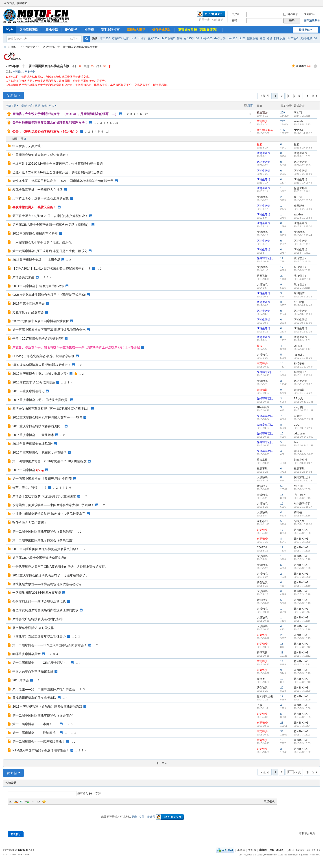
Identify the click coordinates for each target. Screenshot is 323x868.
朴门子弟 (299, 363)
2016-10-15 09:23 (304, 463)
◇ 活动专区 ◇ (30, 47)
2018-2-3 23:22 (302, 270)
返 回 (266, 96)
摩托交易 (52, 30)
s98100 (298, 486)
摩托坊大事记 (136, 30)
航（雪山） (301, 258)
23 (282, 723)
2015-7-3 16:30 (302, 533)
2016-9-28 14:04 (303, 472)
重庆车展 (262, 460)
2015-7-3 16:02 (302, 752)
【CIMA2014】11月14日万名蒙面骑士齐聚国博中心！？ (51, 268)
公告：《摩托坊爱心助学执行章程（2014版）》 (46, 131)
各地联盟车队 (29, 30)
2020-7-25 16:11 (303, 191)
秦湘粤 (261, 679)
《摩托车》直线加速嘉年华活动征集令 (39, 636)
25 (116, 123)
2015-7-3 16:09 (302, 691)
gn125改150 (191, 38)
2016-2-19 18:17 (303, 507)
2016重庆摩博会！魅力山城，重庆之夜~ (40, 374)
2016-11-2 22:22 (303, 393)
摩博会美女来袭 (23, 277)
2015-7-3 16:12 (302, 647)
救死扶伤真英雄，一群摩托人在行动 (37, 190)
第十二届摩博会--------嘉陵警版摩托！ (38, 742)
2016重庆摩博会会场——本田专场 (36, 260)
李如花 (298, 113)
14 (108, 132)
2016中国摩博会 (24, 470)
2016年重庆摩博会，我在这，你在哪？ (39, 452)
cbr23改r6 (293, 38)
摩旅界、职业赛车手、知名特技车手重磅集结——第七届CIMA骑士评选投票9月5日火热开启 (76, 347)
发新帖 (12, 95)
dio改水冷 (220, 38)
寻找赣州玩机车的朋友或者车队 (34, 698)
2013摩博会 (21, 680)
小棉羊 (142, 38)
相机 (270, 38)
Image (22, 802)
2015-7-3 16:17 (302, 612)
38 (282, 653)
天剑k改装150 (309, 38)
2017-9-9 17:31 (302, 340)
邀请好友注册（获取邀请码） (199, 30)
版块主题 (18, 139)
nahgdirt (299, 355)
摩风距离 (299, 206)
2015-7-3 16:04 (302, 726)
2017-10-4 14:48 (303, 305)
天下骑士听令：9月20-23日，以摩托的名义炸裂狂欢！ (50, 216)
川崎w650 (207, 38)
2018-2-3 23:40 (302, 261)
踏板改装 (253, 38)
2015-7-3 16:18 (302, 594)
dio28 (242, 38)
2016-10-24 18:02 (304, 437)
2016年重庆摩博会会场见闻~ (32, 444)
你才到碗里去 (265, 696)
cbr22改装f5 (168, 38)
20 (282, 688)
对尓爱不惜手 (302, 504)
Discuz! (23, 850)
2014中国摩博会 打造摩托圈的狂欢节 (38, 286)
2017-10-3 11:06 (303, 314)
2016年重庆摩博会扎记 (28, 391)
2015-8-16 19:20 (303, 524)
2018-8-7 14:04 (302, 244)
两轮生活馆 (264, 153)
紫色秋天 (262, 486)
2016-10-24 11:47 (304, 445)
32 (282, 276)
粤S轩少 (30, 72)
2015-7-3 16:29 (302, 542)
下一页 (310, 96)
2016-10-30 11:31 (304, 402)
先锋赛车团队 (265, 258)
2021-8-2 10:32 (302, 156)
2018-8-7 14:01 (302, 253)
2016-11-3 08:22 (303, 384)
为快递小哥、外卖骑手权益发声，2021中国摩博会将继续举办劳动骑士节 (63, 181)
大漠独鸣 (262, 197)
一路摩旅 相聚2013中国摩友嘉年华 (37, 593)
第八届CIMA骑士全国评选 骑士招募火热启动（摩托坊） (51, 225)
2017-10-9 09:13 (303, 297)
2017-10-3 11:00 (303, 323)
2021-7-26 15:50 (303, 174)
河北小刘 (262, 521)
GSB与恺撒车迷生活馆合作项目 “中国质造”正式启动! (49, 295)
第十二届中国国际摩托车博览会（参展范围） (44, 540)
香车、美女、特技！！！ (30, 487)
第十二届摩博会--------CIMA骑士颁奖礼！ (41, 663)
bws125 (232, 38)
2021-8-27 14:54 (303, 148)
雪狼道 (298, 451)
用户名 (236, 14)
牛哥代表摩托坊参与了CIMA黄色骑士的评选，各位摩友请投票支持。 (60, 567)
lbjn (296, 442)
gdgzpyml (300, 434)
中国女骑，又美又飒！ (28, 146)
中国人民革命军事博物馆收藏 (33, 671)
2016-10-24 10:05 (304, 454)
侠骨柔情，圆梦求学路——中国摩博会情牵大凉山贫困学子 (53, 505)
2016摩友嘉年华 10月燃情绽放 (34, 382)
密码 (234, 20)
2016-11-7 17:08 (303, 375)
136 (283, 130)
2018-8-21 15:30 (303, 226)
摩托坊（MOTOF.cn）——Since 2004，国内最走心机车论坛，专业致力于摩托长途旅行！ (5, 47)
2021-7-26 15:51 (303, 165)
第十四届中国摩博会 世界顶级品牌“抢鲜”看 (42, 479)
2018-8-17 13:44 (303, 235)
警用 (180, 38)
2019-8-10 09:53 (303, 218)
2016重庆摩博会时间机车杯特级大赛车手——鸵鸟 (47, 417)
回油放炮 (279, 38)
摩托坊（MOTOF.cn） (272, 850)
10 (282, 434)
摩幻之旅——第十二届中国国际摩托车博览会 (44, 689)
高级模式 (269, 802)
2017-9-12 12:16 (303, 332)
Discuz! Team (24, 854)
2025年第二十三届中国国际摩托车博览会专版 (71, 47)
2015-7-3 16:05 (302, 717)
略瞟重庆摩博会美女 (26, 654)
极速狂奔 (262, 113)
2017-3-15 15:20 (303, 358)
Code (38, 802)
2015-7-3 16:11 (302, 664)
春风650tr (153, 38)
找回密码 (309, 14)
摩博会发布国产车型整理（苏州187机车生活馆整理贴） (51, 409)
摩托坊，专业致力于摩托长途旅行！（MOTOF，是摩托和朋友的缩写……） (65, 114)
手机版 (252, 850)
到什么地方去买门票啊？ (30, 523)
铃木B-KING (301, 530)
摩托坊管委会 (265, 130)
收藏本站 (22, 3)
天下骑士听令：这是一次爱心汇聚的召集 (41, 198)
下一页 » (161, 763)
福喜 (262, 38)
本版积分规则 (307, 833)
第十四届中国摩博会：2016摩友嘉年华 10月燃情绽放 (49, 461)
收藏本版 (303, 66)
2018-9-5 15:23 (302, 124)
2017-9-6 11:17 (302, 349)
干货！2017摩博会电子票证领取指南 (38, 339)
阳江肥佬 (299, 302)
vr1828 (298, 346)
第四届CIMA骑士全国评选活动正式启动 (40, 558)
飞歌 (260, 705)
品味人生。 (301, 521)
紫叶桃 (298, 512)
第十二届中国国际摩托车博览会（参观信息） (44, 531)
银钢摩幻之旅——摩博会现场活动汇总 (39, 601)
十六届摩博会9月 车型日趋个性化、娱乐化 (42, 242)
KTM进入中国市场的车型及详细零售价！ (41, 750)
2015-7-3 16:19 (302, 586)
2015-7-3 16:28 (302, 551)
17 (282, 267)
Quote (33, 802)
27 (147, 114)
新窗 (250, 106)
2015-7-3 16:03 (302, 735)
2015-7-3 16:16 (302, 621)
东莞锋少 (18, 72)
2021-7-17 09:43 (303, 183)
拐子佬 (298, 197)
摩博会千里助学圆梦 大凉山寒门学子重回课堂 (44, 496)
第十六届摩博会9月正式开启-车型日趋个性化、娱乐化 (50, 251)
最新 (24, 106)
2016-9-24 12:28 (303, 480)
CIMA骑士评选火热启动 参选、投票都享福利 (43, 356)
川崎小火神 (301, 460)
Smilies (44, 802)
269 (283, 113)
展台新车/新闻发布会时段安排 (33, 628)
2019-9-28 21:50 (303, 200)
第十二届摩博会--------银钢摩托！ (35, 733)
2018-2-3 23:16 (302, 288)
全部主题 (11, 106)
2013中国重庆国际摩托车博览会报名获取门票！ (46, 549)
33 (282, 731)
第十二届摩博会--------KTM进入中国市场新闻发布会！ (50, 645)
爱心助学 (71, 30)
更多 (52, 106)
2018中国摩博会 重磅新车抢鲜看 (35, 233)
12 (282, 504)
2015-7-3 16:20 (302, 568)
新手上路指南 (110, 30)
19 (282, 679)
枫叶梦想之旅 (302, 477)
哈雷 (126, 38)
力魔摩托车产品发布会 (28, 312)
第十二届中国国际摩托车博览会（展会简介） (44, 715)
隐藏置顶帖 (250, 115)
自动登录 (291, 14)
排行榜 (89, 30)
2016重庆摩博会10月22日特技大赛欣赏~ (41, 400)
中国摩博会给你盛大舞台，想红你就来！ (41, 155)
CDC (297, 425)
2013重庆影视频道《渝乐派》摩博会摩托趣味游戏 (47, 706)
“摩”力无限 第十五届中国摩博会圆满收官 (40, 321)
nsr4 (133, 38)
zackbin (298, 215)
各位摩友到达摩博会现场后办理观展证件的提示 (45, 610)
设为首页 (9, 3)
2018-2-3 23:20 (302, 279)
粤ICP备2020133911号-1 (303, 850)
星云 (260, 144)
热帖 (38, 106)
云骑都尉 (262, 390)
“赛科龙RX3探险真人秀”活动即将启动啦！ (42, 365)
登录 (134, 817)
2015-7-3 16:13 (302, 638)
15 (282, 495)
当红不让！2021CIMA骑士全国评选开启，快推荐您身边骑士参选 (57, 164)
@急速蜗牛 (301, 188)
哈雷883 (117, 38)
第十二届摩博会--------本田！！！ (35, 724)
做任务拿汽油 (162, 30)
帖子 (73, 39)
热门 (31, 106)
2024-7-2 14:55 (302, 116)
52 (282, 486)
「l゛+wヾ (300, 495)
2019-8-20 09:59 (303, 209)
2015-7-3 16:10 (302, 673)
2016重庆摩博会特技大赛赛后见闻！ (38, 426)
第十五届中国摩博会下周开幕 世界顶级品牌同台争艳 (49, 330)
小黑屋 (241, 850)
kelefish (298, 121)
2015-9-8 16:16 (302, 516)
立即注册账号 (312, 20)
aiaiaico (298, 130)
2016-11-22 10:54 (304, 367)
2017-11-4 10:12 (303, 133)
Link (27, 802)
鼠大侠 (298, 416)
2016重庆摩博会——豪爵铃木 (33, 435)
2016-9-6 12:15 (302, 498)
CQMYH (262, 547)
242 (283, 121)
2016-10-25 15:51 (304, 419)
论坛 (9, 30)
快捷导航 (304, 30)
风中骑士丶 (301, 372)
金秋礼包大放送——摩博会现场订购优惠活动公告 (47, 584)
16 (282, 372)
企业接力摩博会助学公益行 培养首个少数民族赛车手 (49, 514)
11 (282, 258)
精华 (45, 106)
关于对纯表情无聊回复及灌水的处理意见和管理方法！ (50, 123)
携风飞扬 (262, 276)
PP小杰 (298, 399)
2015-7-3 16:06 (302, 708)
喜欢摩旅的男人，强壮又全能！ (34, 207)
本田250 (105, 38)
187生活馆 (263, 407)
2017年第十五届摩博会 (28, 303)
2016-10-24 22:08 (304, 428)
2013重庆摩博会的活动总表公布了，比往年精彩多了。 (50, 575)
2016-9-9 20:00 (302, 489)
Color (16, 802)
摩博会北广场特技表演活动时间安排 (37, 619)
